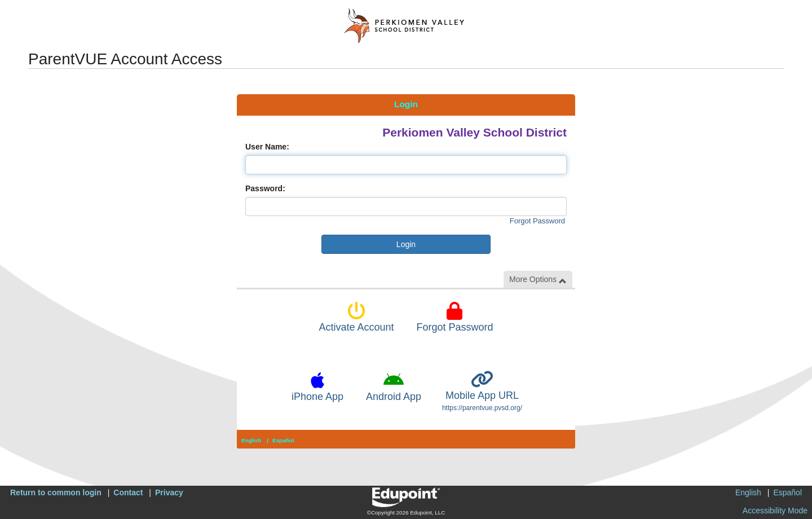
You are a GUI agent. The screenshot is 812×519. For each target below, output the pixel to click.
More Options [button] (538, 280)
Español (283, 440)
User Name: (267, 147)
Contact (128, 492)
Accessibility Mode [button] (775, 511)
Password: (265, 188)
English (251, 440)
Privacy (169, 492)
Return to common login (56, 492)
